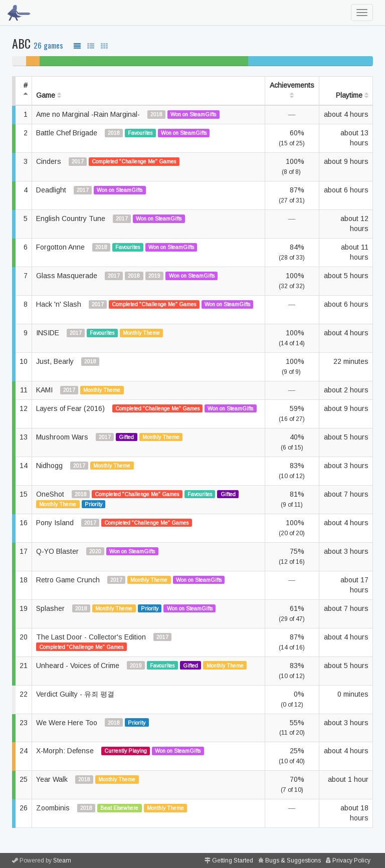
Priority (93, 504)
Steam (62, 860)
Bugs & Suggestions (293, 860)
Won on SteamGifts (193, 114)
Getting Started (233, 860)
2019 (154, 276)
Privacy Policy (351, 860)
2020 (95, 551)
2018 (156, 114)
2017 (78, 161)
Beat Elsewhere (119, 808)
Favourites (140, 133)
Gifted (126, 437)
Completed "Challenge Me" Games (134, 161)
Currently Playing (126, 751)
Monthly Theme (141, 333)
